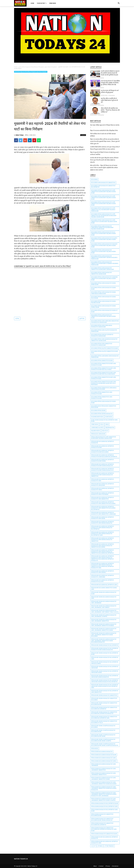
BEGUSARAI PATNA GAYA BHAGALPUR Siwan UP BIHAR (104, 311)
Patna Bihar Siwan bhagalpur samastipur (104, 695)
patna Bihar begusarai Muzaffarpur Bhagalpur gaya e (102, 489)
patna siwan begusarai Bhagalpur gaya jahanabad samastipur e (103, 774)
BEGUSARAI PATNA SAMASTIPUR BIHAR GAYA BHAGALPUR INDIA (103, 378)
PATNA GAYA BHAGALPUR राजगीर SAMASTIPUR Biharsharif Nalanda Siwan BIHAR (104, 438)
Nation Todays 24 (32, 866)
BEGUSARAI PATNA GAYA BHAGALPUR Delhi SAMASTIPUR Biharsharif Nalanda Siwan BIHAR (103, 234)
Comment (83, 135)
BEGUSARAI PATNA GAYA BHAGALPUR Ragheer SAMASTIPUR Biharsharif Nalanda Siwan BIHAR (104, 246)
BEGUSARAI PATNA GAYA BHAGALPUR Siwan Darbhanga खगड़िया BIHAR (103, 293)
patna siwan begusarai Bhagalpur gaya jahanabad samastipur (103, 769)
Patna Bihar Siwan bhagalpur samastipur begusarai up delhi (104, 722)
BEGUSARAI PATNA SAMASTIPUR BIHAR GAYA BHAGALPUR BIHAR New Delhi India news (103, 373)
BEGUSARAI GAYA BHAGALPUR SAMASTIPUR (103, 183)
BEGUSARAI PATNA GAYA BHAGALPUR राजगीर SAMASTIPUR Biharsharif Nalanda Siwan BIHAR (103, 192)
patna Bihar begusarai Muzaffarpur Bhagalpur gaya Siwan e (102, 572)
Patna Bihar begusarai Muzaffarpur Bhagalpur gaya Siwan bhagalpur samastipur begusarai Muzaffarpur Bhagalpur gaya (102, 566)
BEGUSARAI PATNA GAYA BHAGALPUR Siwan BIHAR (103, 288)
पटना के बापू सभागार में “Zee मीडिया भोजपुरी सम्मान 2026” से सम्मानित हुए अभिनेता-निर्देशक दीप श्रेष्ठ (110, 83)
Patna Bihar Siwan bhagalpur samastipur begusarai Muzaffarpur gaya (104, 717)
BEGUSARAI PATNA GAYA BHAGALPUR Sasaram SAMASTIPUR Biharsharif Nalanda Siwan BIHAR (104, 279)
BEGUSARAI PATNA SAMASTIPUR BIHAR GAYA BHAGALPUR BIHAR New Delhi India (103, 369)
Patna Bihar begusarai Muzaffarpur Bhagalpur (102, 442)
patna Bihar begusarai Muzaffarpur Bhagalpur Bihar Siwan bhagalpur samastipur (102, 475)
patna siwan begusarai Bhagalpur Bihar (104, 755)
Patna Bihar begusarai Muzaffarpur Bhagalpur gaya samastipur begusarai (103, 503)
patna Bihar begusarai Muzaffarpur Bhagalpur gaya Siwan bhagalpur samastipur (102, 540)
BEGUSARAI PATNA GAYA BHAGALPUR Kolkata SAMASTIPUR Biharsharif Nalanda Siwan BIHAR (104, 240)
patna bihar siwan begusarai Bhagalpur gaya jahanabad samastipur (104, 620)
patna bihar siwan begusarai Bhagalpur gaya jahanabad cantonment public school (105, 611)
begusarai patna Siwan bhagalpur (102, 414)
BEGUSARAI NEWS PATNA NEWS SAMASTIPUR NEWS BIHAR (104, 407)
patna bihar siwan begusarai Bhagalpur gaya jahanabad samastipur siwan (104, 629)
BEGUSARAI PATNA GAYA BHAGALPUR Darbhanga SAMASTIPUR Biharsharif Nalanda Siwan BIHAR (102, 228)
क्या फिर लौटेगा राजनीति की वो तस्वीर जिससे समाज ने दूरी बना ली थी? (109, 100)
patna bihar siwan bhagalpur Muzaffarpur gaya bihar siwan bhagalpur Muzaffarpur (105, 681)
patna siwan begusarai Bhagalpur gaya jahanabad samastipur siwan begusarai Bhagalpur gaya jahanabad (104, 794)
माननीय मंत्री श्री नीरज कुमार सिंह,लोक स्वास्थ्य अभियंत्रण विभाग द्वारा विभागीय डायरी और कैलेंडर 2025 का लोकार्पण (104, 160)
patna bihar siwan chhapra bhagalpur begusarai (103, 726)
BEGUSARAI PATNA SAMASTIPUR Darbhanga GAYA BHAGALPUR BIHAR (104, 389)
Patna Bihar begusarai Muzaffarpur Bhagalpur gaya (102, 480)
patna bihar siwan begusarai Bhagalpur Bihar (104, 593)
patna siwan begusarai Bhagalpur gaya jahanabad (103, 765)
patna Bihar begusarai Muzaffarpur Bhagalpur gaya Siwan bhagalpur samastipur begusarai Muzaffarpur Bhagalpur (102, 558)
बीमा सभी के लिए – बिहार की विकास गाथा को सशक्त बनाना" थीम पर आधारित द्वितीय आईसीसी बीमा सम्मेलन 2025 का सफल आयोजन (104, 168)
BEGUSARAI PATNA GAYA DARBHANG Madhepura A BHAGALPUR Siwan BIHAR (105, 322)
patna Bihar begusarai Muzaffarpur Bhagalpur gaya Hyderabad (102, 494)
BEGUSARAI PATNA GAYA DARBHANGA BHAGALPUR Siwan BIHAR (102, 326)
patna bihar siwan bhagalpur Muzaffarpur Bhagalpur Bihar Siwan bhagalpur (105, 649)
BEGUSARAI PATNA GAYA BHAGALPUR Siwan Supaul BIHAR (103, 307)
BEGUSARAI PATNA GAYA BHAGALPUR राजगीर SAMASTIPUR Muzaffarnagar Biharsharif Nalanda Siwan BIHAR (104, 216)
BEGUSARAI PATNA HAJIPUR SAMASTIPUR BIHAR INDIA (104, 352)
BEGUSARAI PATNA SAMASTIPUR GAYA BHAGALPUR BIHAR (102, 393)
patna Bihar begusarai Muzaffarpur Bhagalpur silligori (102, 581)
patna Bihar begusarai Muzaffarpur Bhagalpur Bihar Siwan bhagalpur (102, 465)
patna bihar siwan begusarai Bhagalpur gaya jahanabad (104, 602)
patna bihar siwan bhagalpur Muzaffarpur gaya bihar (105, 667)
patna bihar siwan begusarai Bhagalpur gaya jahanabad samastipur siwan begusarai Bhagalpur (104, 641)
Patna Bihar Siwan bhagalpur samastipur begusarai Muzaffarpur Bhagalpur (104, 713)
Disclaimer (115, 866)
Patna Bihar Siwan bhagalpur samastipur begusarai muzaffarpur (104, 708)
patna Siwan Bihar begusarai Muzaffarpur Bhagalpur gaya (104, 842)
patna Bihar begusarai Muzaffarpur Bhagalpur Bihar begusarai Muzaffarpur (104, 456)
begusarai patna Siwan (98, 410)
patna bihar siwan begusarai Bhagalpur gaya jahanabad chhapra (104, 616)
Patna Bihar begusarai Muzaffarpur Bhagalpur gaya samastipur (102, 498)
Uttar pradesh (109, 846)
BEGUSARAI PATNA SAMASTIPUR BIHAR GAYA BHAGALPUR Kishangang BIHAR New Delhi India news (103, 383)
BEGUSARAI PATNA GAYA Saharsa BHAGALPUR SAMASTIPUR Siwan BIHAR (104, 340)
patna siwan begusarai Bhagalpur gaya (103, 758)
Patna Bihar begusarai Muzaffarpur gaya (104, 585)
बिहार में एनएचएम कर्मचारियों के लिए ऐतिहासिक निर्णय (104, 131)
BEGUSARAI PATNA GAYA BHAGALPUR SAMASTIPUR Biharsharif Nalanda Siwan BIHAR (103, 251)
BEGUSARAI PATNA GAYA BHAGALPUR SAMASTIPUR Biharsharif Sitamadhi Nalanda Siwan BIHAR (105, 264)
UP (95, 846)
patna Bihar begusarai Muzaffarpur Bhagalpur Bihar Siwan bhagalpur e (102, 469)
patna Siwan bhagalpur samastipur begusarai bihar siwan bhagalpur (102, 819)
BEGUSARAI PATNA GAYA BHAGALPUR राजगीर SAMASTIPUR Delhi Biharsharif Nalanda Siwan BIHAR (103, 210)
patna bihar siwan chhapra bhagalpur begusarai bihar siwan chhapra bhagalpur (105, 745)
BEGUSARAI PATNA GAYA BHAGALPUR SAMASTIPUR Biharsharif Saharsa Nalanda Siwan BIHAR (104, 258)
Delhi (102, 424)
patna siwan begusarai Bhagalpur (102, 752)
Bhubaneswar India (97, 417)
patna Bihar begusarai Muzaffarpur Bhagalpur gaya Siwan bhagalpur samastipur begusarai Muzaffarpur (102, 552)
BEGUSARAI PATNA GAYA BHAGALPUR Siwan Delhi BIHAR (103, 297)
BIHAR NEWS (109, 417)
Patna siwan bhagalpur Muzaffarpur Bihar (105, 803)
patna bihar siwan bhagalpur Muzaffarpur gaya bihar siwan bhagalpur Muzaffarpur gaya (105, 686)
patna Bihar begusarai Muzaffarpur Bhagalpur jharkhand (102, 576)
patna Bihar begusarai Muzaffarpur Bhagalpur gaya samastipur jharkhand (103, 513)
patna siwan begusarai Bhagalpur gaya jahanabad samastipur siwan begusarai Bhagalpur (104, 788)
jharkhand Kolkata (97, 428)
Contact (101, 866)
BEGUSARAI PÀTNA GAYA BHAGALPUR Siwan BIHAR (103, 402)
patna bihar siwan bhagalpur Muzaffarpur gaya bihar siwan (105, 672)
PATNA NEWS (95, 749)
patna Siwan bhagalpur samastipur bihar (104, 834)
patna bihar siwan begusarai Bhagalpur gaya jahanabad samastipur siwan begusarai (104, 635)
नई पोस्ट (17, 319)
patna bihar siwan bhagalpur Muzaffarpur (105, 645)
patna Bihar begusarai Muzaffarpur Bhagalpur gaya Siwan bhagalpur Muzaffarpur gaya (102, 534)
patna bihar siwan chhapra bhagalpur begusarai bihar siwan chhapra (103, 740)
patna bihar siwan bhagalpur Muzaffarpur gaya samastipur (105, 691)
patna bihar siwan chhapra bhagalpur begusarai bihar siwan (103, 736)
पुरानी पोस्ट (82, 319)
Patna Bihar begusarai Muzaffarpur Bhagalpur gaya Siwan (102, 518)
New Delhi (105, 431)
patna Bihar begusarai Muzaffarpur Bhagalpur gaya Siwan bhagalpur (31, 72)
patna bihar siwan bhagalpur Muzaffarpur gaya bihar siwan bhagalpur (105, 676)
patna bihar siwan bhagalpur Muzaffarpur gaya (105, 658)
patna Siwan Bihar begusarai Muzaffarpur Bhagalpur (104, 838)
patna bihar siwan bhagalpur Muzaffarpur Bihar (105, 654)
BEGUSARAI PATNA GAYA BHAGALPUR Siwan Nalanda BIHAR (103, 302)
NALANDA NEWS (96, 431)
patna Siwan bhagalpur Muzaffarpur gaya (104, 806)
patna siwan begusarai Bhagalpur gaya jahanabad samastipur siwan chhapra (103, 800)
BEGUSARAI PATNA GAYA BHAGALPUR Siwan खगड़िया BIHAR (103, 284)
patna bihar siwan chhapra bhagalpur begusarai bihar (103, 731)
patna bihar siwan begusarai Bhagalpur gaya (104, 598)
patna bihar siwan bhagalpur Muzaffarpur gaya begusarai (105, 663)
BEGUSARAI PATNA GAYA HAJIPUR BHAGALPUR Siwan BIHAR (104, 331)
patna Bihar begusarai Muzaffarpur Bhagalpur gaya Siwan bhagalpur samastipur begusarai (102, 546)
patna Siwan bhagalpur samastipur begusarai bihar (102, 815)
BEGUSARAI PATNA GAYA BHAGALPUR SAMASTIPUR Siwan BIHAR (101, 273)
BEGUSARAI (94, 179)
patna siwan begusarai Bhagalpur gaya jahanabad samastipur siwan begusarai (104, 783)
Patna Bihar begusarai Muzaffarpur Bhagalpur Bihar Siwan (102, 460)
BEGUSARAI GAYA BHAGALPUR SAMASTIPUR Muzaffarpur (103, 186)
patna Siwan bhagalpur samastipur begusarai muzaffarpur (102, 824)
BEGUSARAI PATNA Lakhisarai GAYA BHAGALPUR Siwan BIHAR (105, 357)
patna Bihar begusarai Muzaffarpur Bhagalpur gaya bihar (102, 485)
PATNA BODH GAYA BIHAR (98, 434)
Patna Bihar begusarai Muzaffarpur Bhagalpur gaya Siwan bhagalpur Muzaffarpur (102, 528)
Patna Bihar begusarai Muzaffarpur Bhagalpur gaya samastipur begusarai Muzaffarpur (103, 508)
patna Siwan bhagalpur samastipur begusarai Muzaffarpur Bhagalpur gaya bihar (104, 829)
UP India (100, 846)
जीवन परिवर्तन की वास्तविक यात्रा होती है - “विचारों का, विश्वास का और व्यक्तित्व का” (110, 110)
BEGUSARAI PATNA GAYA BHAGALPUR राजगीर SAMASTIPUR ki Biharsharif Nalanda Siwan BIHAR (104, 222)
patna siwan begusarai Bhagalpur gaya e (104, 761)
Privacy (108, 866)
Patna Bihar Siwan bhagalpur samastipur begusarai (104, 699)
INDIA (107, 424)
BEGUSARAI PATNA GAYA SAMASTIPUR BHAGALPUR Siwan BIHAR (102, 344)
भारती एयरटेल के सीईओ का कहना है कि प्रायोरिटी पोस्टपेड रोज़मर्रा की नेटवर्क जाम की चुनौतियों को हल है (110, 73)
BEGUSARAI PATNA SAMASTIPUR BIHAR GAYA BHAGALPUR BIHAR (103, 364)
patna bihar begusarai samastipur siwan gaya (104, 588)
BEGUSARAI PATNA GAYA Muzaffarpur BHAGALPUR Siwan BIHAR (102, 335)
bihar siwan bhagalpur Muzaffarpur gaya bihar (104, 421)
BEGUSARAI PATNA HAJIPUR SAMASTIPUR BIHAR (104, 348)
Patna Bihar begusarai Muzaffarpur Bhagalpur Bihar (102, 447)
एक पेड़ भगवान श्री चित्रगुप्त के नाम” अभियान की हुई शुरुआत (110, 91)
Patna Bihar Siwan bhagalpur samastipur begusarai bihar (104, 704)
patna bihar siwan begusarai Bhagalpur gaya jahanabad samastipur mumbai (104, 625)
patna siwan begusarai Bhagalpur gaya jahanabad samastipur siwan (103, 778)
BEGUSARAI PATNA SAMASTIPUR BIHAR (102, 360)
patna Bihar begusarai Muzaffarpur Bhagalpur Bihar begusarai (102, 451)
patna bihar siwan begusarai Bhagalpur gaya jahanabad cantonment (104, 607)
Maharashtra (110, 428)
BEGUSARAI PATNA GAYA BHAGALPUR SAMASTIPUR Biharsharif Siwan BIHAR (102, 269)
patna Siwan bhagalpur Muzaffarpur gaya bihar (104, 810)
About (95, 866)
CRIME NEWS (95, 424)
